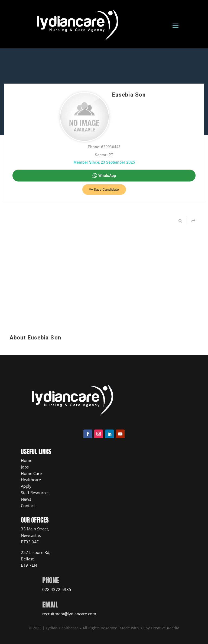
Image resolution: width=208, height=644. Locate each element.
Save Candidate (104, 189)
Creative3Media (165, 628)
